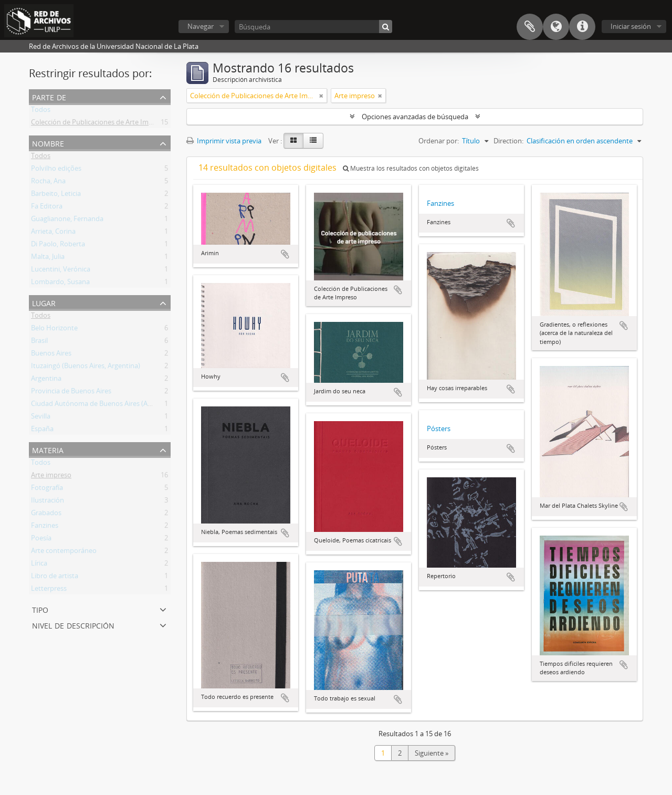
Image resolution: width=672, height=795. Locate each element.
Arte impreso (51, 477)
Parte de (49, 96)
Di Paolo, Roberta (58, 246)
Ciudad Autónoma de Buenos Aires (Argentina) (103, 405)
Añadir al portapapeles (285, 254)
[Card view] (293, 141)
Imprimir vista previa (224, 141)
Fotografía (47, 489)
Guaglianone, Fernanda (67, 221)
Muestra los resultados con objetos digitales (411, 168)
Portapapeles (530, 27)
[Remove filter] (321, 96)
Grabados (46, 515)
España (42, 431)
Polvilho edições (56, 170)
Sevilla (41, 418)
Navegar (201, 26)
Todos (41, 111)
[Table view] (313, 141)
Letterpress (49, 590)
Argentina (46, 380)
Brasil (39, 342)
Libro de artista (55, 578)
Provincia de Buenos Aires (71, 393)
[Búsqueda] (313, 27)
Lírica (39, 565)
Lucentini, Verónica (61, 271)
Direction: (508, 141)
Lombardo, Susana (60, 284)
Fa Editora (47, 208)
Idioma (556, 27)
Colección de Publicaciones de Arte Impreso (99, 124)
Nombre (48, 143)
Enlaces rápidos (582, 27)
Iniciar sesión (631, 26)
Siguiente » (432, 753)
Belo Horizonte (54, 330)
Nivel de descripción (73, 625)
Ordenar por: (439, 141)
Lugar (44, 302)
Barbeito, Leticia (56, 195)
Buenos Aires (51, 355)
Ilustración (48, 502)
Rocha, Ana (48, 183)
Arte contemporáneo (64, 552)
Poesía (41, 540)
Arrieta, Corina (53, 233)
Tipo (40, 609)
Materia (48, 449)
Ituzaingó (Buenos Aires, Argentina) (86, 368)
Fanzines (45, 527)
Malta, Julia (48, 258)
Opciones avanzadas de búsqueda (415, 117)
